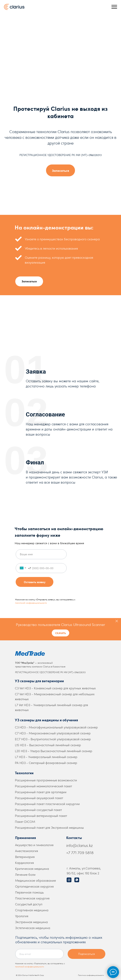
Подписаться (86, 954)
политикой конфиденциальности (31, 603)
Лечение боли (25, 874)
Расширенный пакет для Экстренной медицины (49, 827)
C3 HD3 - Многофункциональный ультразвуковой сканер (56, 727)
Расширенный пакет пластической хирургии (47, 804)
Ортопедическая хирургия (34, 886)
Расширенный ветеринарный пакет (41, 816)
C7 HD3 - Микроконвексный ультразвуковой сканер (53, 733)
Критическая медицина (32, 869)
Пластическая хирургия (32, 898)
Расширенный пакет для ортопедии (41, 792)
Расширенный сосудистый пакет (38, 810)
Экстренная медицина (31, 922)
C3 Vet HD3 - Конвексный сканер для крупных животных (55, 688)
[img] (69, 880)
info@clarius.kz (80, 845)
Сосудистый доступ (29, 904)
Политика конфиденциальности (91, 975)
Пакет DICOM (25, 822)
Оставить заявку (35, 582)
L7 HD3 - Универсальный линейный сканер (46, 757)
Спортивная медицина (32, 910)
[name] (41, 554)
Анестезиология (27, 851)
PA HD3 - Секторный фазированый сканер (46, 763)
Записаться (29, 281)
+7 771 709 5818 (80, 853)
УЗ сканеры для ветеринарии (39, 681)
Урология (22, 916)
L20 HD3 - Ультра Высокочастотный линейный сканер (54, 751)
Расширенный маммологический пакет (43, 786)
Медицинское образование (36, 880)
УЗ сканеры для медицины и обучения (46, 720)
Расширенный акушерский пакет (39, 798)
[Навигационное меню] (114, 7)
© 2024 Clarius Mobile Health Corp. (30, 975)
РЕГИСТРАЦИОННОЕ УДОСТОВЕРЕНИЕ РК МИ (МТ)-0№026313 (50, 672)
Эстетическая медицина (33, 928)
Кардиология (24, 863)
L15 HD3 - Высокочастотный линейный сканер (48, 745)
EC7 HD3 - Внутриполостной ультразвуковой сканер (53, 739)
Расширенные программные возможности (46, 780)
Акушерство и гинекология (34, 845)
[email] (39, 954)
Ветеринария (25, 857)
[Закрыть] (117, 621)
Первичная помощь (29, 892)
